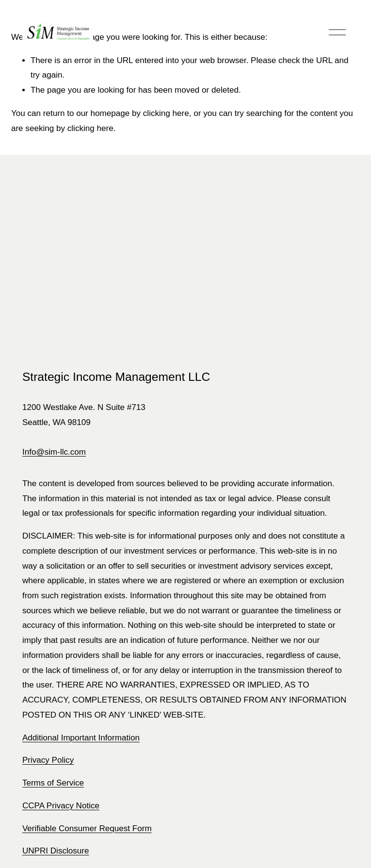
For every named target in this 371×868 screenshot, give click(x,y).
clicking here (166, 113)
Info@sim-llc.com (54, 452)
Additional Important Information (81, 738)
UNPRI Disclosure (56, 851)
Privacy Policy (48, 760)
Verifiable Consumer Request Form (87, 828)
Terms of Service (53, 783)
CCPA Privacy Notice (61, 806)
